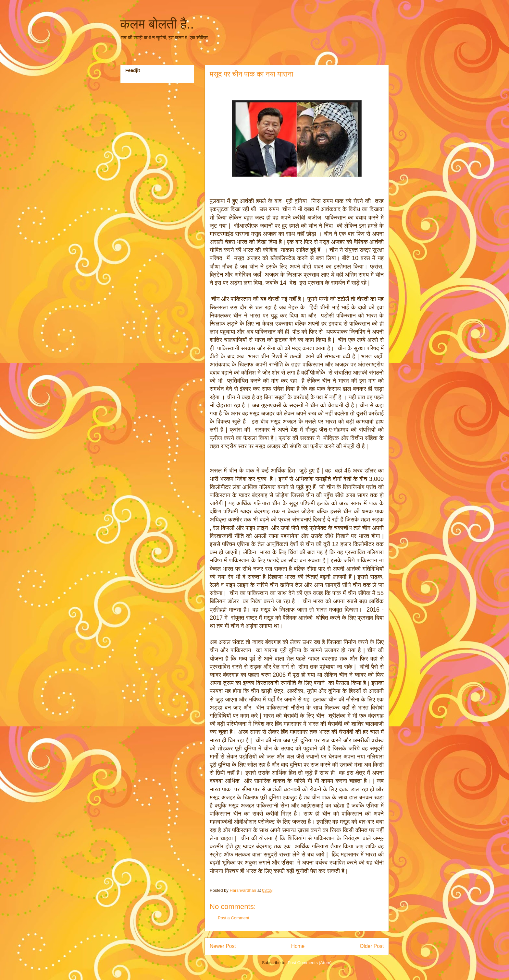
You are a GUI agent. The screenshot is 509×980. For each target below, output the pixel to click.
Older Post (372, 946)
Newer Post (223, 946)
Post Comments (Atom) (310, 963)
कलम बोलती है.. (157, 24)
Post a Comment (234, 918)
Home (298, 946)
